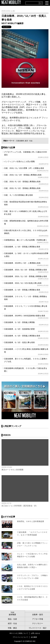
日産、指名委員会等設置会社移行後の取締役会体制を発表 (26, 204)
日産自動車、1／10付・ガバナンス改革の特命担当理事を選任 (26, 256)
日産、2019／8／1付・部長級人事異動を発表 (26, 183)
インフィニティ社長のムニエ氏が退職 (26, 163)
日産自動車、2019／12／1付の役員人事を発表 (26, 284)
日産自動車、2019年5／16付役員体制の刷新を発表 (26, 317)
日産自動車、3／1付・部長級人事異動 (26, 323)
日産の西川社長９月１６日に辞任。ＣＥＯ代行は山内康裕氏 (26, 233)
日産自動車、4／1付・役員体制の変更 (26, 330)
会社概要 (34, 637)
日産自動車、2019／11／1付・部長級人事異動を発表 (26, 278)
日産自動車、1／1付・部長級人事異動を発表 (26, 248)
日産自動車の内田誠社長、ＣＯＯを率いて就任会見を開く (26, 371)
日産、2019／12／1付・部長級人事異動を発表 (26, 176)
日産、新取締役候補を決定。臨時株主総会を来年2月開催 (26, 223)
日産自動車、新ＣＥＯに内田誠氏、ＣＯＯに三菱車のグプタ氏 (26, 361)
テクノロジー (38, 623)
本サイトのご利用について (19, 633)
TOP (12, 612)
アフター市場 (38, 619)
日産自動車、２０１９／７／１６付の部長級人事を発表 (26, 309)
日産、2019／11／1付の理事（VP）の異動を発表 (26, 169)
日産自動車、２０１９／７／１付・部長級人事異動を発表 (26, 299)
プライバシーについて (20, 637)
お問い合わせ (35, 633)
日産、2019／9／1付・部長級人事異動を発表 (26, 189)
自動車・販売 (38, 615)
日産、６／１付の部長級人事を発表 (26, 196)
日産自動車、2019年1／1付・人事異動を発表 (26, 264)
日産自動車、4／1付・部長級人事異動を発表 (26, 337)
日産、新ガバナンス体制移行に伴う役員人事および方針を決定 (26, 214)
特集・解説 (12, 628)
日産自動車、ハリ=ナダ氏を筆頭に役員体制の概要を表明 (26, 352)
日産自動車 (20, 141)
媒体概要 (12, 615)
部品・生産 (12, 619)
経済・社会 (29, 141)
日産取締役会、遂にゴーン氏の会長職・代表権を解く (26, 241)
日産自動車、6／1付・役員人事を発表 (26, 344)
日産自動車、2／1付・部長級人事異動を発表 (26, 291)
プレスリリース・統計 (38, 628)
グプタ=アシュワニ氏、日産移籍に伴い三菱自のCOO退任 (26, 155)
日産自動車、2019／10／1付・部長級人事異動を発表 (26, 271)
